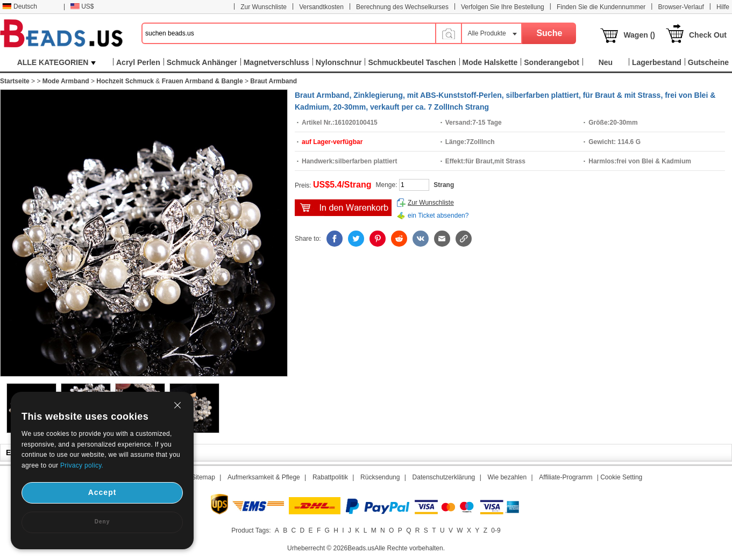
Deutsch (20, 6)
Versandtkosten (321, 7)
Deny (102, 522)
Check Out (708, 35)
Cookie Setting (621, 477)
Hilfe (723, 7)
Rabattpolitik (330, 477)
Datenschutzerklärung (444, 477)
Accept (102, 492)
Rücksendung (380, 477)
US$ (82, 6)
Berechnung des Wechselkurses (402, 7)
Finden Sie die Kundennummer (601, 7)
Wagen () (639, 35)
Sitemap (203, 477)
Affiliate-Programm (566, 477)
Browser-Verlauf (681, 7)
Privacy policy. (82, 465)
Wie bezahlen (507, 477)
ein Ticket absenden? (438, 216)
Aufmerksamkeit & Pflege (264, 477)
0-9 (496, 530)
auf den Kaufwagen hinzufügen (343, 208)
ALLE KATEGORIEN (57, 62)
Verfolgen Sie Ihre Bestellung (503, 7)
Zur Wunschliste (264, 7)
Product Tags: (251, 530)
